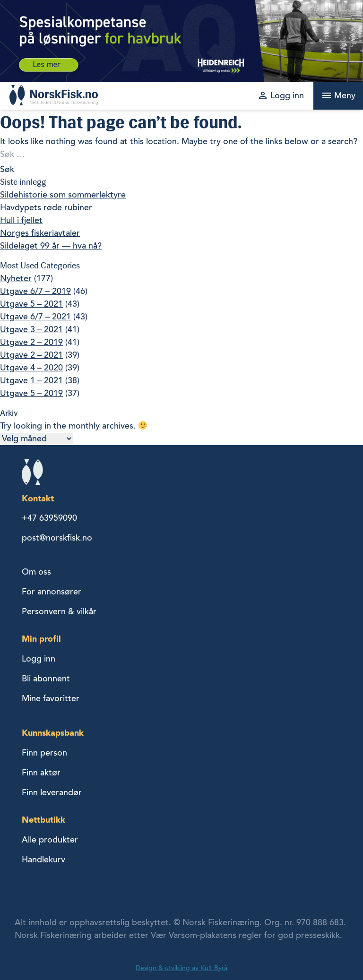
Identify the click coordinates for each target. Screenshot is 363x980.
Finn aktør (41, 773)
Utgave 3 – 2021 (31, 329)
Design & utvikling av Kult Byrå (181, 968)
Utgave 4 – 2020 (31, 368)
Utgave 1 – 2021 (31, 380)
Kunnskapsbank (53, 733)
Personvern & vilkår (59, 611)
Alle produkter (50, 840)
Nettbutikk (43, 820)
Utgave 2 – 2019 (31, 342)
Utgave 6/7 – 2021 (35, 317)
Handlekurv (43, 860)
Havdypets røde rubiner (46, 207)
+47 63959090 (49, 518)
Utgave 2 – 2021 (31, 355)
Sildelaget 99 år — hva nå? (51, 246)
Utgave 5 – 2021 (31, 304)
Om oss (36, 572)
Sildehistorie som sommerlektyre (63, 195)
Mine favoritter (51, 698)
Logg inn (39, 659)
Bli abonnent (46, 679)
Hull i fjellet (21, 220)
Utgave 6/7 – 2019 (35, 291)
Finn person (44, 753)
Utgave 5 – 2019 (31, 393)
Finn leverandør (52, 792)
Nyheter (16, 278)
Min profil (41, 639)
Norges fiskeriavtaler (40, 233)
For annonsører (52, 592)
